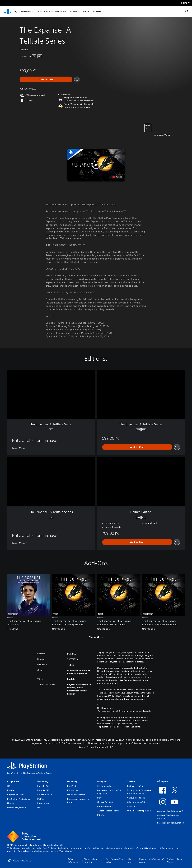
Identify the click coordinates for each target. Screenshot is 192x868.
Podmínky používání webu (115, 861)
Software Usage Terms (175, 861)
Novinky (74, 12)
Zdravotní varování (136, 802)
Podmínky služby (135, 786)
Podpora (97, 12)
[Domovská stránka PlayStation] (7, 12)
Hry (15, 12)
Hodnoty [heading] (72, 781)
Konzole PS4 (43, 790)
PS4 (38, 12)
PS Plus (47, 12)
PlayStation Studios (16, 795)
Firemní (11, 803)
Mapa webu (131, 861)
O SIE (10, 786)
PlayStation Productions (18, 799)
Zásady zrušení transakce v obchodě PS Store (140, 792)
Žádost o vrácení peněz (108, 811)
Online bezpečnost (76, 795)
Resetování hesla (105, 806)
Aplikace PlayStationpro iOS (170, 811)
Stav (99, 798)
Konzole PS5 (43, 786)
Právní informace (73, 861)
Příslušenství (60, 12)
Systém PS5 (26, 12)
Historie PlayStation (17, 808)
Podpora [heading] (102, 781)
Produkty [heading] (43, 781)
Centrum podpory (106, 786)
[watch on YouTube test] (117, 177)
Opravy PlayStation (106, 802)
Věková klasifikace (136, 798)
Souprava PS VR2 (45, 795)
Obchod (85, 12)
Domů (10, 773)
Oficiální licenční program (139, 811)
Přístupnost (73, 790)
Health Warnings (105, 708)
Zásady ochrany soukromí (91, 861)
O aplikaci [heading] (13, 781)
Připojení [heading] (163, 781)
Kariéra (11, 790)
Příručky (101, 815)
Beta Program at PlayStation (171, 823)
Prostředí (71, 786)
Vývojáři (131, 806)
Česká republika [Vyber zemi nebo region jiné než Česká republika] (20, 861)
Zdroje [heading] (131, 781)
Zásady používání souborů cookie (152, 861)
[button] (96, 165)
